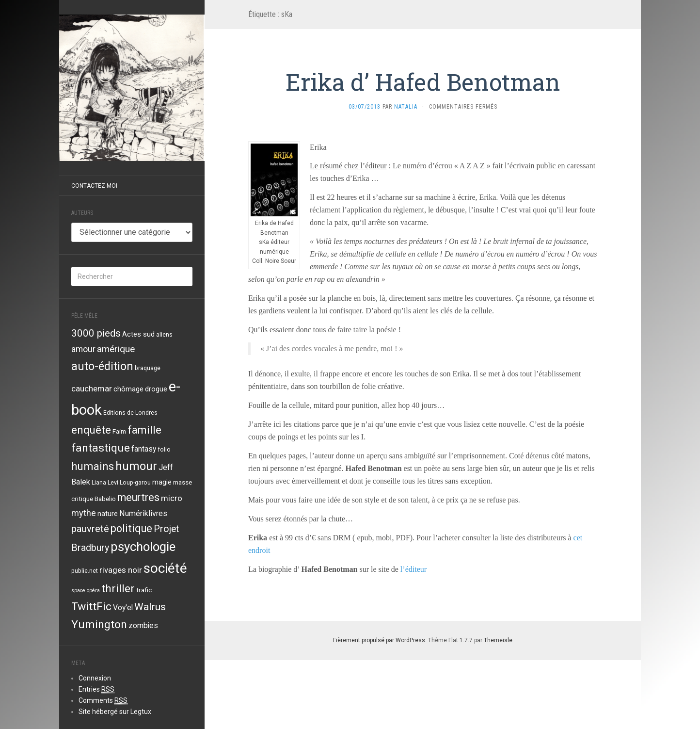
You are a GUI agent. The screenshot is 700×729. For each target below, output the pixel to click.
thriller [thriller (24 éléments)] (118, 589)
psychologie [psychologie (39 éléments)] (143, 547)
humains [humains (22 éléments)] (93, 466)
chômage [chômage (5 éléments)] (128, 389)
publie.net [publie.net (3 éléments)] (85, 571)
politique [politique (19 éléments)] (131, 528)
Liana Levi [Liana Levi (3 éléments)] (105, 483)
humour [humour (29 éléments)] (136, 466)
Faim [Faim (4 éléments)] (119, 431)
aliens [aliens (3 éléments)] (164, 335)
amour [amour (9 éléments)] (83, 349)
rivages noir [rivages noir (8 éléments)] (121, 570)
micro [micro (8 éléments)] (172, 498)
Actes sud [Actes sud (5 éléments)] (138, 334)
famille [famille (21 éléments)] (144, 430)
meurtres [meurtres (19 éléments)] (138, 497)
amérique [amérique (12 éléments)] (116, 349)
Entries (96, 689)
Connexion (95, 678)
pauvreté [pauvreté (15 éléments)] (90, 529)
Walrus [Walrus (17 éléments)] (150, 607)
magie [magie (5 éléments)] (162, 482)
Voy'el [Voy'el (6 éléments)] (123, 608)
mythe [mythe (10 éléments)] (84, 513)
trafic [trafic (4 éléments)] (144, 590)
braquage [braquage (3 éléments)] (148, 368)
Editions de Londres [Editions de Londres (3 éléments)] (130, 413)
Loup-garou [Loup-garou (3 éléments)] (135, 483)
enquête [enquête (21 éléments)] (91, 430)
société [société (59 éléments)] (165, 568)
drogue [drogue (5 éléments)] (156, 389)
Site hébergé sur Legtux (115, 712)
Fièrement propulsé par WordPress (379, 640)
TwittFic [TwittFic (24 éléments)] (91, 607)
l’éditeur (414, 569)
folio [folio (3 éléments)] (164, 450)
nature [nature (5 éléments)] (108, 514)
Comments (103, 701)
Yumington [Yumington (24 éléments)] (99, 624)
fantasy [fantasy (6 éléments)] (144, 449)
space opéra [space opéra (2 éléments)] (86, 591)
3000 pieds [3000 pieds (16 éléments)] (96, 333)
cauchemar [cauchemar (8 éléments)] (92, 389)
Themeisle (498, 640)
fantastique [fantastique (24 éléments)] (101, 448)
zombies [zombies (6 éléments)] (143, 626)
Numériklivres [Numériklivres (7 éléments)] (143, 513)
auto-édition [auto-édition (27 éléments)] (102, 366)
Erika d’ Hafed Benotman (423, 82)
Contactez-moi (94, 186)
